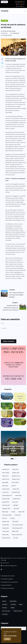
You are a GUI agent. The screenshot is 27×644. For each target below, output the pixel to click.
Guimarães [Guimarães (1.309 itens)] (6, 508)
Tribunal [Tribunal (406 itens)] (5, 528)
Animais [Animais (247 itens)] (5, 476)
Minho (20, 406)
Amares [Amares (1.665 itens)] (4, 601)
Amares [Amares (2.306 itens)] (6, 473)
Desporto (7, 406)
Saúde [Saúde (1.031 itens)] (15, 522)
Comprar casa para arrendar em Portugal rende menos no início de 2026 (14, 448)
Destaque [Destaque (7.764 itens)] (13, 604)
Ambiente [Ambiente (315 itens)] (16, 473)
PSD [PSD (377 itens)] (4, 518)
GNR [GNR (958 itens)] (16, 505)
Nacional (7, 414)
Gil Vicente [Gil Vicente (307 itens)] (6, 505)
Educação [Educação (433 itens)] (6, 489)
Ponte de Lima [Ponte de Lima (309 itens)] (7, 515)
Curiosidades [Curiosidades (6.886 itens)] (13, 601)
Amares (7, 396)
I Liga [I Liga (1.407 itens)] (16, 508)
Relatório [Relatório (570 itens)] (6, 522)
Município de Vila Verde (8, 576)
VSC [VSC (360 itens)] (16, 538)
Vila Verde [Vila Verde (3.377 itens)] (5, 614)
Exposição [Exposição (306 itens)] (6, 499)
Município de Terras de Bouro (10, 582)
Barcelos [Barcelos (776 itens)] (6, 479)
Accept (7, 639)
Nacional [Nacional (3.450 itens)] (5, 608)
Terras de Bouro (7, 423)
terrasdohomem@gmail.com (9, 566)
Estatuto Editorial (7, 585)
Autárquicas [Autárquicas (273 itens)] (16, 476)
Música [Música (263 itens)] (5, 512)
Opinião (20, 414)
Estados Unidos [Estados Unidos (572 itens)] (7, 495)
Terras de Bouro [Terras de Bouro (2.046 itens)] (17, 525)
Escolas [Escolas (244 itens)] (5, 492)
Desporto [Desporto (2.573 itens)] (5, 604)
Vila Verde (20, 422)
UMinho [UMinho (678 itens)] (15, 531)
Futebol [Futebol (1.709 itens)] (6, 502)
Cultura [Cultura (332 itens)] (5, 486)
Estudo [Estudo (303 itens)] (18, 495)
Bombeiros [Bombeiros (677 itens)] (16, 479)
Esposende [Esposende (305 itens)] (16, 492)
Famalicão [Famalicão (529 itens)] (16, 499)
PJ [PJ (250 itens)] (13, 512)
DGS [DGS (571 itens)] (14, 486)
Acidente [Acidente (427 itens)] (6, 469)
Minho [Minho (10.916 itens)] (21, 604)
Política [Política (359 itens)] (21, 512)
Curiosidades (20, 397)
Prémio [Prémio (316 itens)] (18, 515)
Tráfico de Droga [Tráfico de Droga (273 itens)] (17, 528)
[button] (12, 459)
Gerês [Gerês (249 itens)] (15, 502)
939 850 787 (5, 563)
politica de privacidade (10, 636)
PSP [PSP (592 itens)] (12, 518)
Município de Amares (8, 579)
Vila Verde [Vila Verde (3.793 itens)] (6, 538)
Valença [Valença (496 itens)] (5, 535)
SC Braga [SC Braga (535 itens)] (5, 525)
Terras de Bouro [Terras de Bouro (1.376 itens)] (18, 611)
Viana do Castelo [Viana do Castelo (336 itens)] (17, 535)
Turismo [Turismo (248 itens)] (5, 531)
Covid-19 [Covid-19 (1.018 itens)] (15, 482)
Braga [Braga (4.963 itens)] (5, 482)
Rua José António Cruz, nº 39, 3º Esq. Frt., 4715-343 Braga (13, 559)
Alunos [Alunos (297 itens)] (15, 469)
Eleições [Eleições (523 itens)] (16, 489)
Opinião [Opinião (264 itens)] (12, 608)
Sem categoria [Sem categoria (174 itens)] (6, 611)
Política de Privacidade (8, 588)
